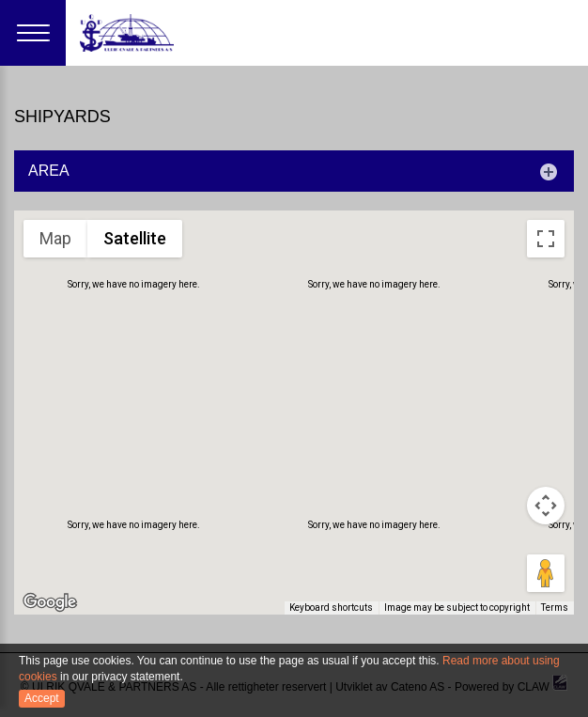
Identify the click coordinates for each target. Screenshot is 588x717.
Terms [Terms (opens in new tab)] (556, 608)
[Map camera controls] (546, 506)
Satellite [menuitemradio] (134, 238)
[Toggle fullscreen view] (546, 239)
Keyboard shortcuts (336, 608)
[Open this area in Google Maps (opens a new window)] (50, 602)
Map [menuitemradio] (56, 238)
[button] (89, 465)
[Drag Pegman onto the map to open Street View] (546, 573)
